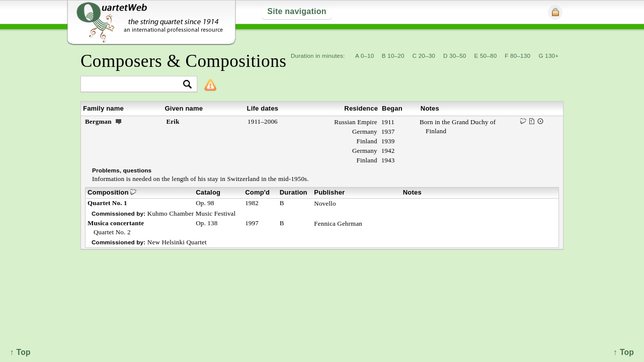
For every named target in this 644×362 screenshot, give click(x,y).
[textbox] (135, 85)
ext (119, 121)
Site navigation (297, 11)
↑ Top (624, 352)
